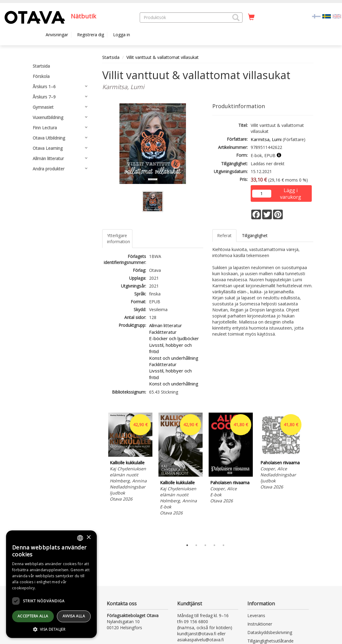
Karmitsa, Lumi (266, 139)
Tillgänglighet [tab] (255, 235)
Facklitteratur (163, 332)
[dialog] (51, 584)
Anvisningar (57, 35)
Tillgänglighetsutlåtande (270, 641)
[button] (236, 18)
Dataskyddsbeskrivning (270, 632)
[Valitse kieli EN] (337, 16)
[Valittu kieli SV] (327, 16)
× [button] (88, 538)
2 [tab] (196, 545)
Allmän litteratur (166, 325)
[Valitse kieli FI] (316, 16)
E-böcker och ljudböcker (174, 338)
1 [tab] (187, 545)
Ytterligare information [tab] (119, 238)
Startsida (111, 57)
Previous (101, 475)
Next (310, 475)
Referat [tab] (224, 235)
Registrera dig (91, 35)
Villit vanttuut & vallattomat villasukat (163, 57)
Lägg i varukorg (291, 191)
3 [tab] (205, 545)
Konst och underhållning (174, 358)
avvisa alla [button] (74, 616)
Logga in (122, 35)
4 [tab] (214, 545)
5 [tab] (223, 545)
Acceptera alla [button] (33, 616)
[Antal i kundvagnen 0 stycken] (251, 17)
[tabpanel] (130, 458)
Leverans (256, 615)
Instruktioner (260, 624)
